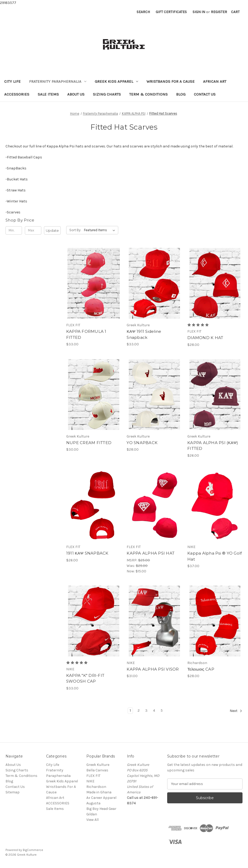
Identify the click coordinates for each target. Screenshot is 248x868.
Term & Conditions (148, 94)
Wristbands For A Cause (171, 81)
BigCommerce (33, 850)
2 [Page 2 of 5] (139, 711)
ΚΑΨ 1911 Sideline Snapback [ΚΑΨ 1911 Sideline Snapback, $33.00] (144, 334)
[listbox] (101, 230)
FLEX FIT (93, 776)
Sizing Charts (107, 94)
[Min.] (14, 230)
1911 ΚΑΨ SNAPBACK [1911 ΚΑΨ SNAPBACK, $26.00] (87, 553)
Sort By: (75, 230)
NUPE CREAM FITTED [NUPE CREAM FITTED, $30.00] (89, 443)
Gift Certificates (171, 12)
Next (236, 711)
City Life (12, 81)
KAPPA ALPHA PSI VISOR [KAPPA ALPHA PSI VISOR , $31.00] (153, 669)
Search (143, 12)
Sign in (199, 12)
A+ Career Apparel (101, 798)
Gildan (92, 814)
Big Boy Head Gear (101, 809)
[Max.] (33, 230)
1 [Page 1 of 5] (130, 711)
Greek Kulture (98, 765)
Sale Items (48, 94)
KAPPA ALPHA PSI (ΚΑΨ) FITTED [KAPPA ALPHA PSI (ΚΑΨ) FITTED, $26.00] (213, 446)
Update (52, 230)
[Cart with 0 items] (235, 12)
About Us (76, 94)
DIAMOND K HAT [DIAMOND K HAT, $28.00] (205, 338)
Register (219, 12)
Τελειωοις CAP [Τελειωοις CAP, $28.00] (201, 669)
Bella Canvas (97, 770)
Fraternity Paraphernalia (58, 81)
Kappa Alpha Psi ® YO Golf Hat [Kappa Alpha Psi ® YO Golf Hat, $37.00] (215, 556)
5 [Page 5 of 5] (162, 711)
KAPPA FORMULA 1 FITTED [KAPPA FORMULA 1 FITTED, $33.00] (86, 334)
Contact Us (205, 94)
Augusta (93, 803)
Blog (181, 94)
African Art (215, 81)
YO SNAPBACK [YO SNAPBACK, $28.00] (142, 443)
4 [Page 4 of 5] (154, 711)
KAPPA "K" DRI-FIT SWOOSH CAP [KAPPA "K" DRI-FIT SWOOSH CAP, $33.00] (85, 678)
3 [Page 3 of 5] (146, 711)
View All (92, 820)
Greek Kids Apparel (116, 81)
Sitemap (13, 792)
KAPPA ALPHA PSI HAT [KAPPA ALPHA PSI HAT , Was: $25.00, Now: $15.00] (151, 553)
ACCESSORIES (17, 94)
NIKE (90, 781)
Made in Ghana (99, 792)
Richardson (96, 787)
